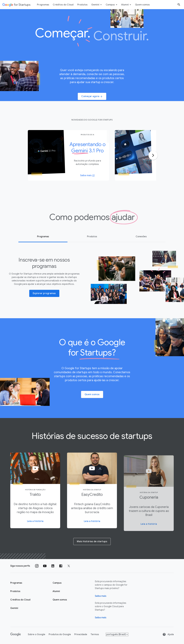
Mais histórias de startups (92, 541)
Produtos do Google (60, 634)
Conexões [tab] (141, 237)
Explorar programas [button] (44, 293)
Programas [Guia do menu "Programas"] (43, 5)
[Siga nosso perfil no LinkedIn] (53, 566)
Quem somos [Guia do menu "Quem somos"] (142, 5)
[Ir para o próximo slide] (153, 155)
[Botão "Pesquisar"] (179, 4)
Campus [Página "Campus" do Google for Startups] (57, 583)
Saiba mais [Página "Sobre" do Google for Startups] (101, 596)
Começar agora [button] (92, 96)
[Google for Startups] (16, 5)
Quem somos (60, 600)
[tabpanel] (68, 155)
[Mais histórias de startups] (92, 541)
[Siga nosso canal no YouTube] (45, 566)
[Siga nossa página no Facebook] (61, 566)
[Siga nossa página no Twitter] (69, 566)
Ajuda (168, 634)
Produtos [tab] (92, 237)
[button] (35, 492)
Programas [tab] (43, 237)
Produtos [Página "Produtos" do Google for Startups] (15, 591)
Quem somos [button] (92, 394)
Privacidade (81, 634)
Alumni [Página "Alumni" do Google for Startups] (56, 591)
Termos (95, 634)
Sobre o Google (37, 634)
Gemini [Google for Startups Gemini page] (14, 608)
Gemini (97, 5)
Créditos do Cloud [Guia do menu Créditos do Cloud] (63, 5)
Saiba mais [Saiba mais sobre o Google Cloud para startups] (101, 618)
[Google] (16, 634)
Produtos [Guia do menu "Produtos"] (82, 5)
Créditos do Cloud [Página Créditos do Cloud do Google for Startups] (20, 600)
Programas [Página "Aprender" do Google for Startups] (16, 583)
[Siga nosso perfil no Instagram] (37, 566)
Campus (112, 5)
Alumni (127, 5)
